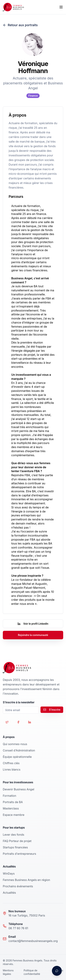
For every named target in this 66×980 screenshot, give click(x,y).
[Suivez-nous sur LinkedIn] (30, 722)
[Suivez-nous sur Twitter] (7, 722)
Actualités (9, 893)
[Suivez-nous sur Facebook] (18, 722)
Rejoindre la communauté (33, 635)
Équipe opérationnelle (17, 757)
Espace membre (14, 815)
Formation (10, 796)
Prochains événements (18, 886)
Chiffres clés (11, 763)
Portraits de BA (13, 802)
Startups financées (15, 847)
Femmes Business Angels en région (26, 880)
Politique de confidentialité (32, 972)
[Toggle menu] (61, 7)
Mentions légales (8, 972)
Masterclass (11, 808)
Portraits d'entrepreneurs (19, 854)
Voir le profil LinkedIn (33, 624)
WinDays (9, 874)
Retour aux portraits (20, 25)
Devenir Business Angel (18, 789)
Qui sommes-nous (15, 744)
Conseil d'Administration (19, 750)
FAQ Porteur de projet (17, 841)
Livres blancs (12, 769)
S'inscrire (52, 710)
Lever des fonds (13, 835)
